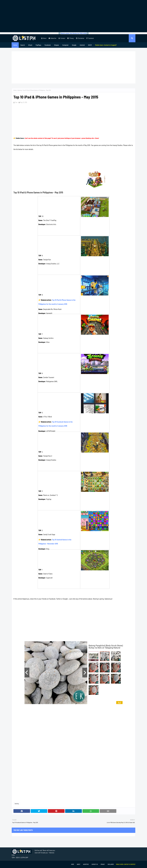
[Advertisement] (73, 16)
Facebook (90, 38)
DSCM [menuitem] (90, 45)
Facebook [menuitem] (48, 45)
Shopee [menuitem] (56, 45)
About (44, 38)
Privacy (71, 38)
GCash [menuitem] (30, 45)
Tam (16, 102)
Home (15, 90)
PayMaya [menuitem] (38, 45)
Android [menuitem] (82, 45)
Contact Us (95, 864)
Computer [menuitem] (65, 45)
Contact (62, 38)
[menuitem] (106, 45)
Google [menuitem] (74, 45)
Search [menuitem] (23, 45)
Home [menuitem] (15, 45)
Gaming (20, 90)
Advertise (52, 38)
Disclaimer (80, 38)
